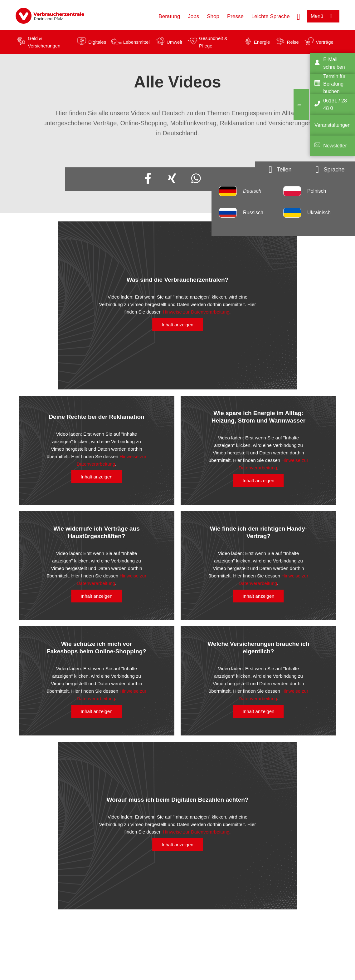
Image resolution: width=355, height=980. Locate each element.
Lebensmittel (136, 42)
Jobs (193, 16)
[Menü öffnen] (323, 16)
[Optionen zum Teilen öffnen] (280, 170)
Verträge (325, 42)
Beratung (169, 16)
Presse (235, 16)
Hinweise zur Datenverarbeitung (196, 312)
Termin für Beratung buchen (334, 84)
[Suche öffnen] (299, 16)
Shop (213, 16)
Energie (262, 42)
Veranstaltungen (333, 125)
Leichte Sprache (271, 16)
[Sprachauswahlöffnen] (330, 170)
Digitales (97, 42)
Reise (293, 42)
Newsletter (335, 146)
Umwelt (174, 42)
